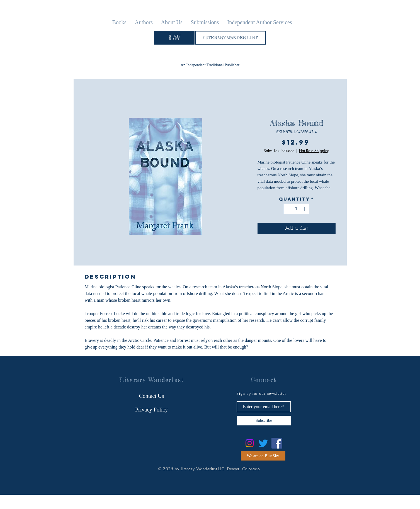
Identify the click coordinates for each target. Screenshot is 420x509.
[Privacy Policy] (152, 410)
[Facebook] (277, 443)
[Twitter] (263, 443)
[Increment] (305, 209)
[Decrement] (288, 209)
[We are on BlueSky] (263, 456)
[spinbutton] (297, 209)
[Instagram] (250, 443)
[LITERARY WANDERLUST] (230, 38)
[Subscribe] (264, 421)
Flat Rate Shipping (314, 151)
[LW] (174, 38)
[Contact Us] (152, 396)
